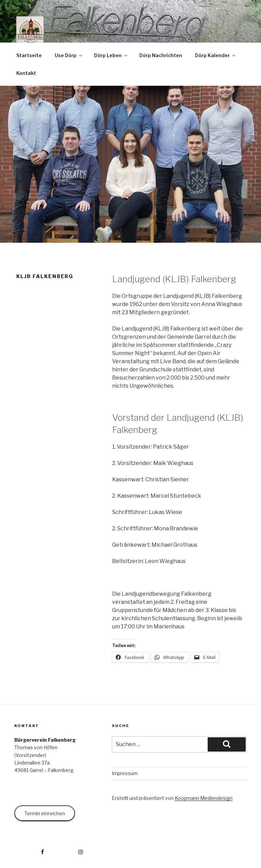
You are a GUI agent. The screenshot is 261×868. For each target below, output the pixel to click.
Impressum (125, 773)
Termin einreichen (45, 813)
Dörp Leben (111, 55)
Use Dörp (69, 55)
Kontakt (26, 73)
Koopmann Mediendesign (204, 798)
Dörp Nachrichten (161, 55)
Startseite (29, 55)
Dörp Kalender (216, 55)
